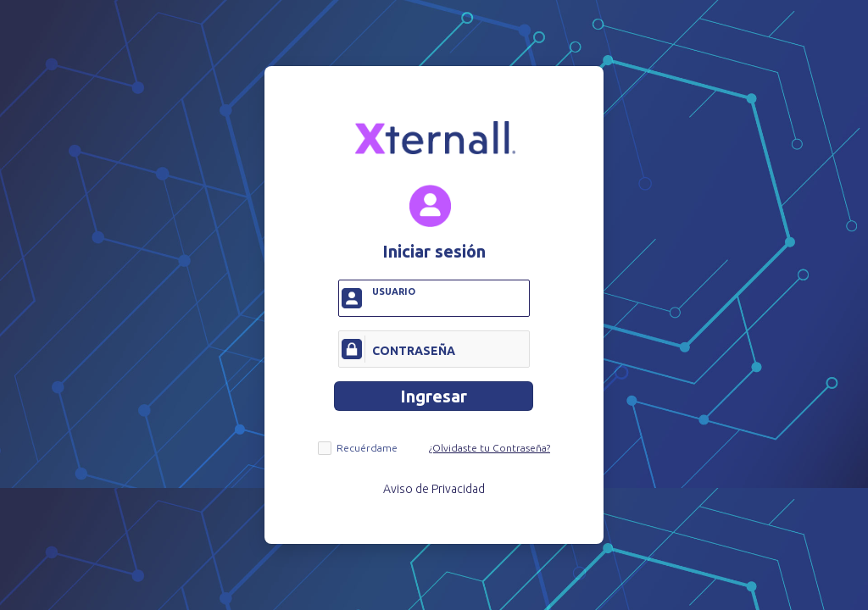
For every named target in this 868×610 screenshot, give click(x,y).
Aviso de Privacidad (434, 489)
